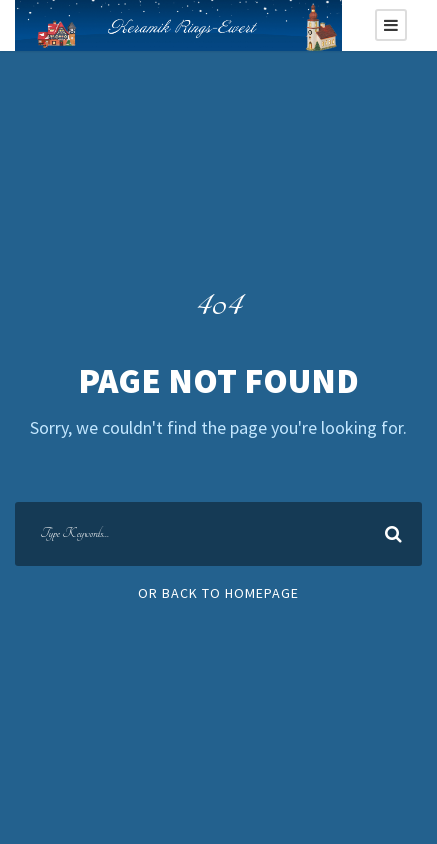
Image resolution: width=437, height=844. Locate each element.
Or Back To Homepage (218, 593)
